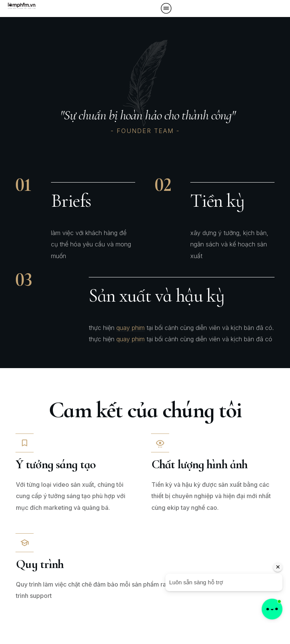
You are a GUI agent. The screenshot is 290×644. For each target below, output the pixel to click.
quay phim (130, 328)
